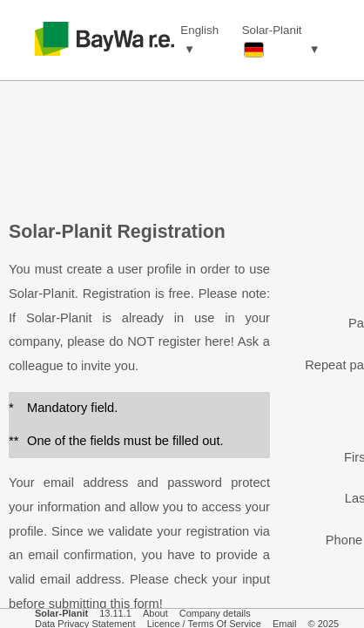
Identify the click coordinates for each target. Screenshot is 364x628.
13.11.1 (115, 613)
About (155, 613)
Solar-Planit (61, 613)
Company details (215, 613)
